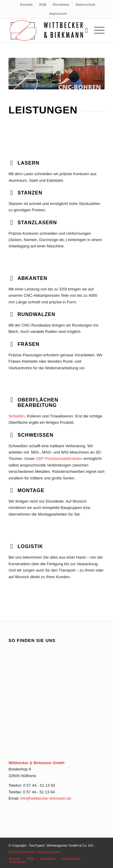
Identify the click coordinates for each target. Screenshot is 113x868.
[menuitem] (27, 5)
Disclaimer (61, 5)
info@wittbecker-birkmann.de (46, 798)
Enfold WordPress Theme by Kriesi (34, 852)
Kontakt (26, 5)
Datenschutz (85, 5)
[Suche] (84, 30)
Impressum (58, 14)
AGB (42, 5)
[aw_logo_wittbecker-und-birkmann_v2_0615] (47, 30)
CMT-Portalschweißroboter (59, 459)
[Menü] (96, 30)
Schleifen (16, 416)
